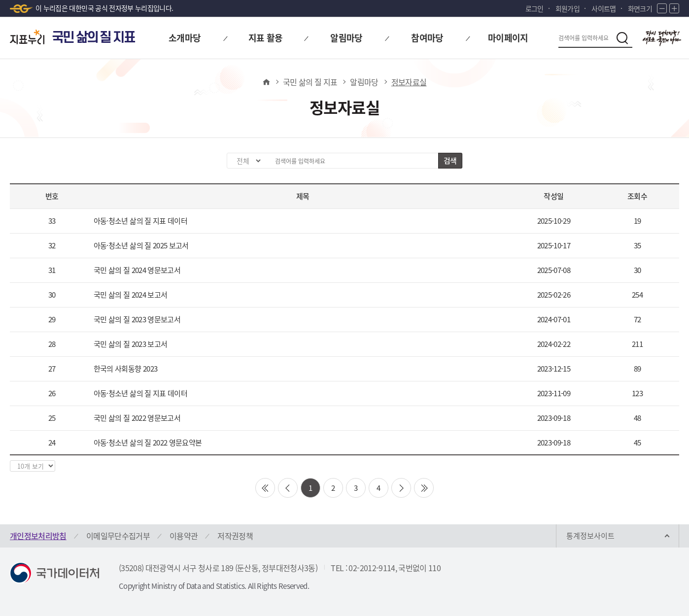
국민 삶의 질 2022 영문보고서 (137, 418)
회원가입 (568, 8)
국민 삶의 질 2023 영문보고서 (137, 319)
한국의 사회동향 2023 (126, 369)
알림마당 (364, 82)
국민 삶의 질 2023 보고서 (131, 344)
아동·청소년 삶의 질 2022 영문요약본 (148, 443)
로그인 (534, 8)
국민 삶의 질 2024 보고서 (131, 295)
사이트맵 (603, 8)
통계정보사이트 (590, 536)
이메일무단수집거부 (118, 536)
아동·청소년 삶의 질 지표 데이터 (140, 221)
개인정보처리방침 (38, 536)
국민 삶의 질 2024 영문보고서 (137, 270)
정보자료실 (409, 82)
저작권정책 (235, 536)
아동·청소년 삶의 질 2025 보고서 (141, 245)
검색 (450, 161)
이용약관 (184, 536)
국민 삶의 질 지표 (310, 82)
